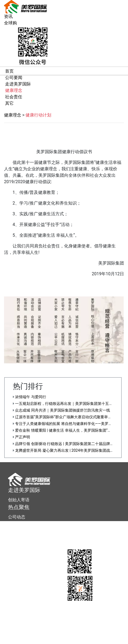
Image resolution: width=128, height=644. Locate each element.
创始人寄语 (19, 500)
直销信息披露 (76, 641)
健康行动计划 (38, 115)
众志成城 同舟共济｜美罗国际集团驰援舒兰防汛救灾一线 (61, 410)
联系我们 (17, 534)
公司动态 (17, 517)
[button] (13, 330)
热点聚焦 (19, 507)
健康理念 (13, 115)
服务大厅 (19, 524)
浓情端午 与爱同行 (30, 397)
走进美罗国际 (24, 490)
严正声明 (21, 437)
